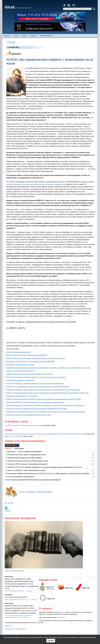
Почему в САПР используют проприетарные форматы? (27, 355)
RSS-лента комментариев (14, 571)
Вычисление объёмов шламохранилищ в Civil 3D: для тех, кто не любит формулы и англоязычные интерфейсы (48, 473)
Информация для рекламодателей (15, 629)
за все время (19, 448)
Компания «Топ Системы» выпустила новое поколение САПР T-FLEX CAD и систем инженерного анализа (45, 412)
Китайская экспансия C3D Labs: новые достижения (24, 425)
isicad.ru (63, 612)
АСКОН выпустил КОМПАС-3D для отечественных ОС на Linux (30, 374)
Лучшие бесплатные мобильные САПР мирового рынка (28, 461)
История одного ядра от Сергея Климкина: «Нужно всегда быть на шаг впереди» (36, 377)
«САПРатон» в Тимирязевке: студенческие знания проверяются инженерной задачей (38, 387)
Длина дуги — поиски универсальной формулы (25, 452)
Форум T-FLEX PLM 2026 (14, 436)
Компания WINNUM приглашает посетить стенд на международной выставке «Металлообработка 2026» (43, 434)
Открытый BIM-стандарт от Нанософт (20, 380)
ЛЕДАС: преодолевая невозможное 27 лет (17, 600)
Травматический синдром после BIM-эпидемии (24, 458)
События (33, 36)
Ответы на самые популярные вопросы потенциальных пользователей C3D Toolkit (37, 409)
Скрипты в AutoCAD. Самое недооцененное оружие (26, 470)
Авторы (24, 36)
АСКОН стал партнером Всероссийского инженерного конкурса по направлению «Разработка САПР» (44, 399)
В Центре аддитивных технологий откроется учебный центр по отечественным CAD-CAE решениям (43, 390)
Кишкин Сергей (9, 577)
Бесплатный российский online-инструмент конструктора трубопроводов (34, 480)
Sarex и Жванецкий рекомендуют (19, 352)
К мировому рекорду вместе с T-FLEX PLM (22, 396)
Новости (7, 36)
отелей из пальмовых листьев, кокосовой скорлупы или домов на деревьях (34, 184)
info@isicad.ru (61, 617)
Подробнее (8, 626)
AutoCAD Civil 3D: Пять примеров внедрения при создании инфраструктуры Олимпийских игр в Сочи (44, 467)
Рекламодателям (46, 36)
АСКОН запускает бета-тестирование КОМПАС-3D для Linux (29, 415)
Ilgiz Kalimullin (8, 595)
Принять (51, 641)
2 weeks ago (25, 617)
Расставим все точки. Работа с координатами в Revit (27, 455)
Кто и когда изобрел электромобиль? (21, 477)
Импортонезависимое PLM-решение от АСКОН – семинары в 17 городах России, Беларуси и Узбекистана (45, 405)
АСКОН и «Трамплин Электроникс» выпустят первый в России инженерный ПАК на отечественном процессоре (47, 393)
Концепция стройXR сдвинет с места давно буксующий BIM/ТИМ (30, 361)
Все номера (9, 503)
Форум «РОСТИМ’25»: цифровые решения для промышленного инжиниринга (35, 383)
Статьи (16, 36)
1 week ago (29, 591)
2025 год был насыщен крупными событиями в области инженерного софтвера (36, 358)
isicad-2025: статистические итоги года (20, 365)
